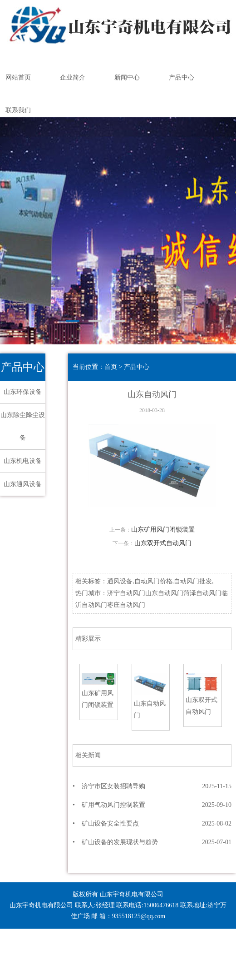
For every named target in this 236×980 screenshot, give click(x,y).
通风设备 (120, 581)
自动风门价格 (153, 581)
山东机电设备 (23, 461)
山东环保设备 (23, 392)
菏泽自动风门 (202, 593)
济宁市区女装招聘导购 (113, 786)
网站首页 (18, 77)
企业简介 (73, 77)
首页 (111, 367)
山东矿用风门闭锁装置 (163, 530)
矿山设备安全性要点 (110, 823)
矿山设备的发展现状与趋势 (120, 842)
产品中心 (182, 77)
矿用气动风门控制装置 (113, 805)
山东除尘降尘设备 (23, 426)
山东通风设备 (23, 484)
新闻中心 (127, 77)
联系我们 (18, 110)
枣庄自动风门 (126, 605)
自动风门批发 (193, 581)
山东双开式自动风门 (163, 543)
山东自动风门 (164, 593)
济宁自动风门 (126, 593)
